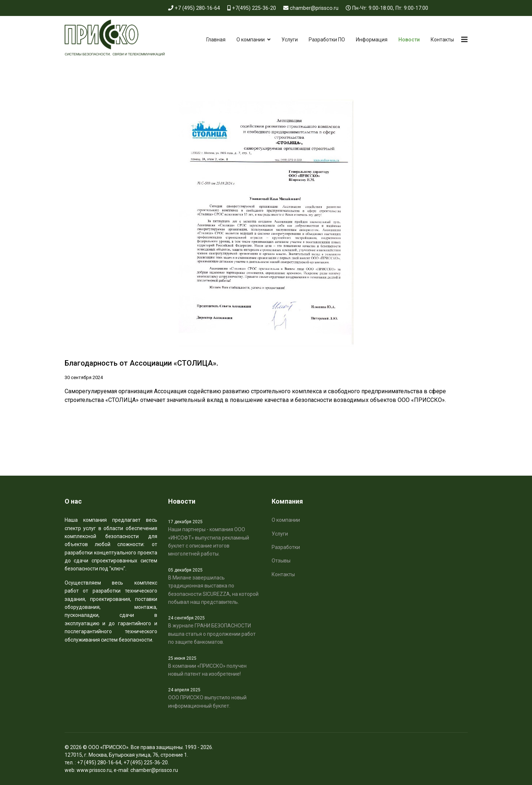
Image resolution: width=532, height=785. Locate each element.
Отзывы (281, 561)
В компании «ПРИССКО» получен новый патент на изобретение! (214, 666)
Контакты (442, 40)
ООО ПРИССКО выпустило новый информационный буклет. (214, 697)
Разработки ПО (327, 40)
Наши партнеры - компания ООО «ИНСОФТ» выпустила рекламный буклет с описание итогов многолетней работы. (214, 538)
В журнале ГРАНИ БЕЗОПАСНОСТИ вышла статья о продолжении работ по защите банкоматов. (214, 630)
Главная (216, 40)
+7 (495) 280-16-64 (197, 8)
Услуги (290, 40)
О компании (251, 40)
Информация (372, 40)
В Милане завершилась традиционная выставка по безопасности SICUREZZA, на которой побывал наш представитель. (214, 586)
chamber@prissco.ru (314, 8)
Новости (409, 40)
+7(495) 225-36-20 (254, 8)
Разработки (286, 547)
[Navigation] (464, 40)
